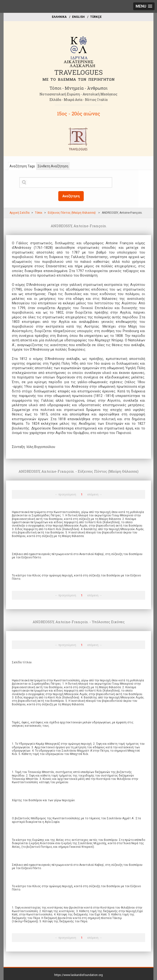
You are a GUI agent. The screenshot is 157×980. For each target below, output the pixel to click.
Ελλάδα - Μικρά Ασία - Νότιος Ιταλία (78, 100)
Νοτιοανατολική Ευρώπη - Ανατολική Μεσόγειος (78, 94)
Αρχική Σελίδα (20, 213)
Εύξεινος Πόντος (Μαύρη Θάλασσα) (72, 213)
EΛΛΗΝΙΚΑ (59, 17)
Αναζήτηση (71, 196)
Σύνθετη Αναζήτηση (53, 166)
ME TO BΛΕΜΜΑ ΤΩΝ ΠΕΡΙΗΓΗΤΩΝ (78, 79)
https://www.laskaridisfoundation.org (78, 975)
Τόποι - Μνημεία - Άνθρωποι (78, 88)
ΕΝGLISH (78, 17)
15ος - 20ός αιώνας (79, 113)
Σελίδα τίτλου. (22, 662)
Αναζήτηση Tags (22, 166)
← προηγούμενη (66, 495)
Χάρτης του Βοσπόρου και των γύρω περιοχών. (44, 800)
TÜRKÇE (96, 17)
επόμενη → (95, 495)
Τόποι (39, 213)
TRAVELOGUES (78, 72)
